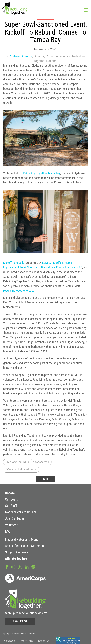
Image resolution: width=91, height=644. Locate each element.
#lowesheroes (41, 462)
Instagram (13, 567)
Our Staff (11, 506)
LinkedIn (27, 567)
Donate (10, 493)
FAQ (8, 531)
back (46, 479)
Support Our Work (17, 552)
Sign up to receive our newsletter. (27, 613)
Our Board (12, 499)
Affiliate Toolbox (16, 559)
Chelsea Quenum (20, 56)
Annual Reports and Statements (26, 546)
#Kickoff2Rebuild (16, 462)
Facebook (7, 567)
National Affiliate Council (21, 512)
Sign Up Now (20, 621)
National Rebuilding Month (22, 539)
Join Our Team (15, 519)
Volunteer (11, 525)
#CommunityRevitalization (21, 470)
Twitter (20, 567)
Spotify (33, 567)
